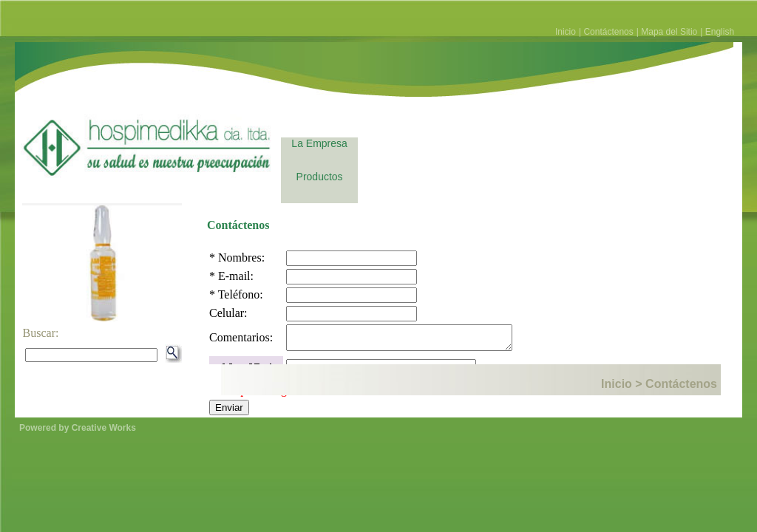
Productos (320, 177)
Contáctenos (608, 32)
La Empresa (319, 143)
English (720, 32)
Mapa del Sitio (669, 32)
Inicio (566, 32)
